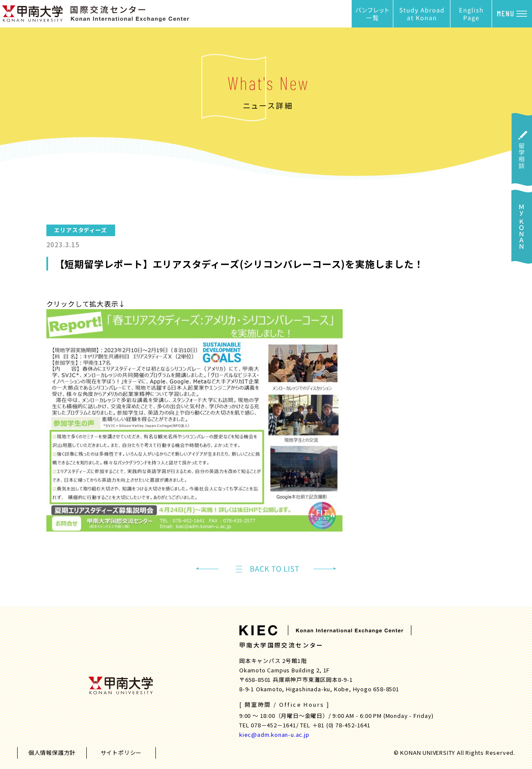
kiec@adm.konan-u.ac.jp (274, 734)
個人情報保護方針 (52, 752)
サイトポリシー (121, 752)
